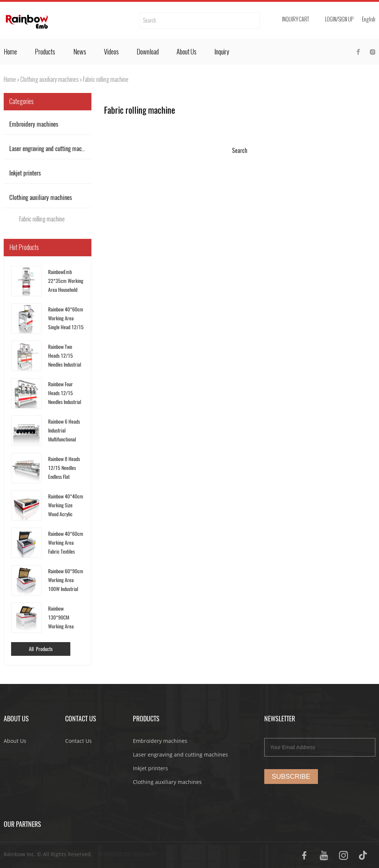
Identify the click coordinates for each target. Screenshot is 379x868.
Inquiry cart (296, 19)
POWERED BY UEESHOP (127, 854)
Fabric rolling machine (106, 79)
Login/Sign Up (339, 19)
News (80, 52)
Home (10, 52)
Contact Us (78, 741)
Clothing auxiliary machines (49, 79)
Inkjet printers (25, 173)
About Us (187, 52)
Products (45, 52)
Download (148, 52)
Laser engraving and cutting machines (51, 148)
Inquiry (222, 52)
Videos (111, 52)
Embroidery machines (34, 124)
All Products (41, 649)
